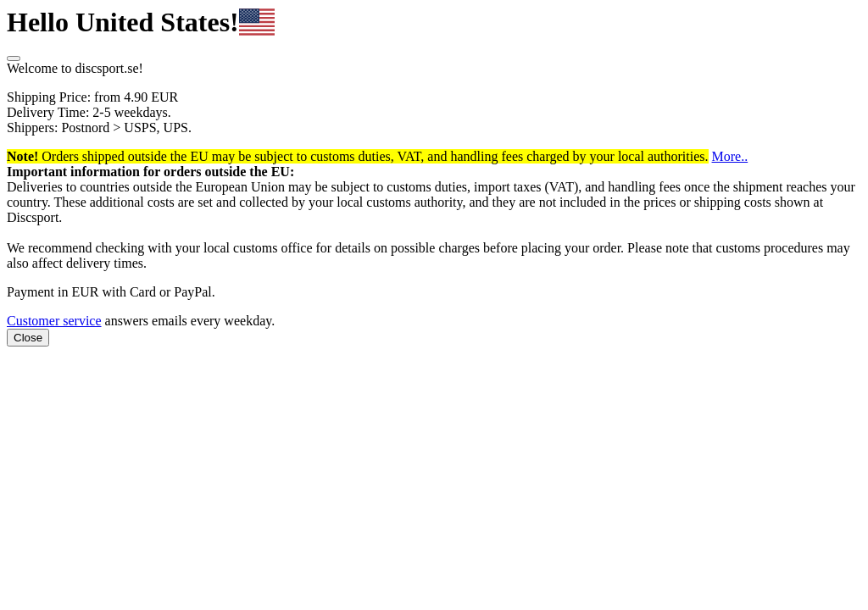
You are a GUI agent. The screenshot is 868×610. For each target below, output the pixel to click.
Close (28, 338)
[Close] (14, 58)
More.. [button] (730, 156)
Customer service (54, 321)
